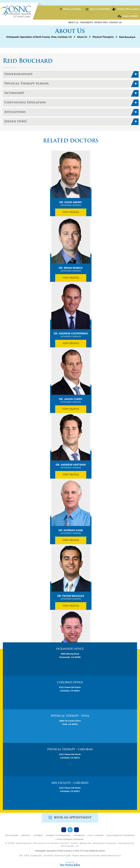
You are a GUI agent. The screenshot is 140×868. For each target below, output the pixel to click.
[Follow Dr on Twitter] (70, 830)
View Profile (71, 212)
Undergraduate (19, 74)
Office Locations (70, 9)
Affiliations (15, 112)
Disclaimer (12, 836)
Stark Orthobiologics (107, 856)
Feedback (79, 836)
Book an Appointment (98, 9)
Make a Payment (128, 16)
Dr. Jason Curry (71, 401)
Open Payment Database (70, 840)
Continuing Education (25, 103)
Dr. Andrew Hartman (71, 466)
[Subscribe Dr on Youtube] (76, 830)
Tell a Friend (96, 836)
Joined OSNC (16, 122)
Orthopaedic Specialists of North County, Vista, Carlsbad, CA (39, 37)
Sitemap (39, 836)
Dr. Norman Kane (71, 532)
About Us (82, 37)
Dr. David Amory (71, 204)
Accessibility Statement (121, 836)
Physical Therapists (103, 37)
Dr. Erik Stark (28, 856)
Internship (14, 93)
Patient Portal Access (126, 9)
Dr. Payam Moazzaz (71, 597)
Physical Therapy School (27, 84)
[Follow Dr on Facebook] (64, 830)
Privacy (26, 836)
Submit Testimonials (59, 836)
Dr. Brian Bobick (71, 269)
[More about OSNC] (16, 12)
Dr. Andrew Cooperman (71, 335)
